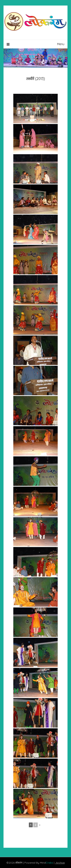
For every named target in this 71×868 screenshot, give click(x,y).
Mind (47, 863)
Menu (61, 44)
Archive (60, 863)
